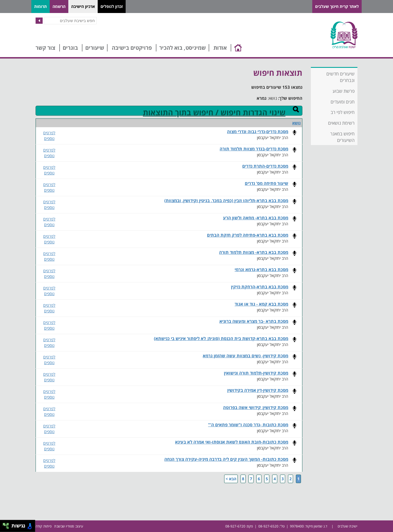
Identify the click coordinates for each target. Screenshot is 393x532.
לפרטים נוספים (49, 136)
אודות (220, 48)
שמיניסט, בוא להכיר (183, 48)
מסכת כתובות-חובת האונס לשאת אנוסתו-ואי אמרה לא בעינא (232, 442)
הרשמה (59, 6)
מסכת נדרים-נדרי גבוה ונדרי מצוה (258, 132)
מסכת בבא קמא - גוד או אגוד (261, 304)
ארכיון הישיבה (83, 6)
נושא (296, 123)
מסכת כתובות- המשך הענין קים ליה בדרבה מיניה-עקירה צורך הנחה (226, 459)
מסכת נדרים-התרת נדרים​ (265, 166)
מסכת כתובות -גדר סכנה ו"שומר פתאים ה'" (248, 425)
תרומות (41, 6)
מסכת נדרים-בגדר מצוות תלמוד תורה (254, 149)
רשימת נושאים (341, 123)
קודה (39, 526)
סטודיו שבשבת (64, 526)
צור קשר (45, 48)
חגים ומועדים (343, 102)
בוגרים (70, 48)
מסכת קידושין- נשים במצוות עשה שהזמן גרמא (245, 356)
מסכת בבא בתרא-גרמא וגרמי (261, 270)
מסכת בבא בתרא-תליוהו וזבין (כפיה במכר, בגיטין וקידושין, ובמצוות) (226, 201)
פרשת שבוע (344, 91)
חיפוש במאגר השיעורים (342, 137)
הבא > (231, 479)
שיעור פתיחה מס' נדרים (267, 183)
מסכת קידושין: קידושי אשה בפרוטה (256, 407)
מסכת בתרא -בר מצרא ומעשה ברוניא (254, 321)
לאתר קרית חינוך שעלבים (337, 6)
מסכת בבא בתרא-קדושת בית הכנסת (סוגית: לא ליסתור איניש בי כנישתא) (221, 339)
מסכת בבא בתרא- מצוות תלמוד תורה (254, 252)
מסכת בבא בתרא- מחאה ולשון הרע (256, 218)
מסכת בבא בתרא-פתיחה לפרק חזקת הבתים (248, 235)
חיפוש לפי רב (343, 112)
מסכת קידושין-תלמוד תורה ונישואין (256, 373)
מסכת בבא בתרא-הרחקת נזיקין (260, 287)
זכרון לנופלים (112, 6)
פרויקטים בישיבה (132, 48)
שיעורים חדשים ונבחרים (340, 77)
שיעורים (95, 48)
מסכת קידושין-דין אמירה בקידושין (258, 390)
